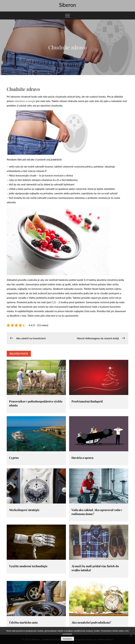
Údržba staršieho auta (23, 622)
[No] (131, 636)
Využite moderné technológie (28, 566)
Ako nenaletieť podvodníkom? (91, 622)
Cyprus (14, 458)
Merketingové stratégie (24, 510)
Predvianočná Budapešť (87, 401)
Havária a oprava (82, 458)
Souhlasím (68, 639)
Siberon (68, 5)
